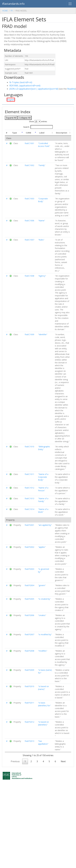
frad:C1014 (29, 509)
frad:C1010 (29, 447)
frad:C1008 (29, 276)
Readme (71, 89)
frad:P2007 (29, 634)
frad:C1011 (29, 474)
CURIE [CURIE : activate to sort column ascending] (29, 133)
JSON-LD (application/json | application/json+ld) (34, 89)
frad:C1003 (29, 199)
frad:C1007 (29, 240)
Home (5, 11)
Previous (15, 761)
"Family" (42, 165)
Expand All (11, 118)
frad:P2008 (29, 651)
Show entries (38, 121)
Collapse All (25, 118)
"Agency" (42, 276)
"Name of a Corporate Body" (43, 477)
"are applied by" (45, 525)
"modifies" (43, 651)
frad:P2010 (29, 686)
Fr (12, 11)
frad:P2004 (29, 585)
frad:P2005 (29, 599)
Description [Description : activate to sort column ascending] (62, 133)
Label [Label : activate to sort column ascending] (42, 133)
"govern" (42, 585)
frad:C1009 (29, 334)
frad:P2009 (29, 670)
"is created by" (44, 599)
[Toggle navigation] (70, 4)
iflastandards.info (13, 4)
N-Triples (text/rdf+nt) (21, 82)
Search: (38, 127)
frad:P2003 (29, 569)
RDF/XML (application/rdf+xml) (25, 86)
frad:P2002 (29, 547)
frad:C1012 (29, 488)
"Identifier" (43, 334)
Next (63, 761)
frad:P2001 (29, 525)
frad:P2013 (29, 741)
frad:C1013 (29, 498)
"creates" (42, 615)
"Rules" (41, 240)
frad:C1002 (29, 165)
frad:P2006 (29, 615)
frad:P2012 (29, 722)
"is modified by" (45, 634)
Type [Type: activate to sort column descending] (15, 133)
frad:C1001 (29, 143)
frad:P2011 (29, 703)
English (11, 100)
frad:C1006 (29, 221)
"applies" (42, 547)
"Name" (42, 221)
